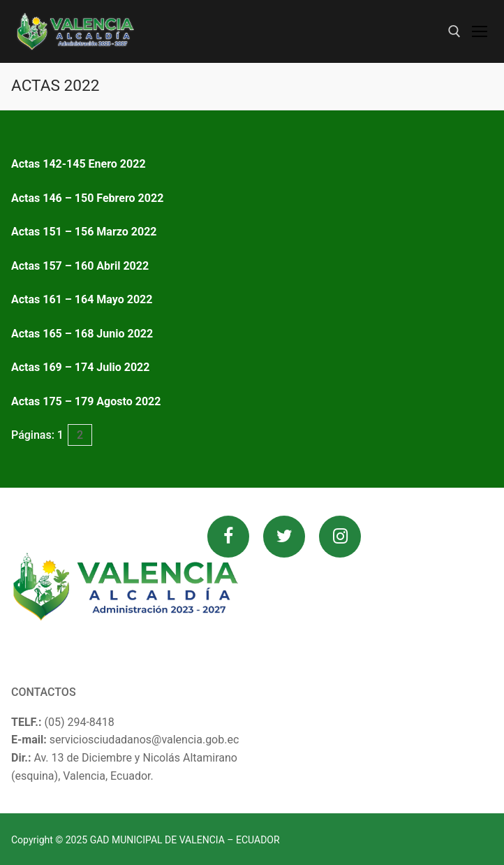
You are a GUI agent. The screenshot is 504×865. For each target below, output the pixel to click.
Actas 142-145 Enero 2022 (79, 164)
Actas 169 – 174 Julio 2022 (80, 367)
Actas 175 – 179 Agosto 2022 (86, 401)
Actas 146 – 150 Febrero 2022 (87, 198)
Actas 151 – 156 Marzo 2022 (84, 232)
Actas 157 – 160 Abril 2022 (80, 266)
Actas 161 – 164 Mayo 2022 (82, 299)
